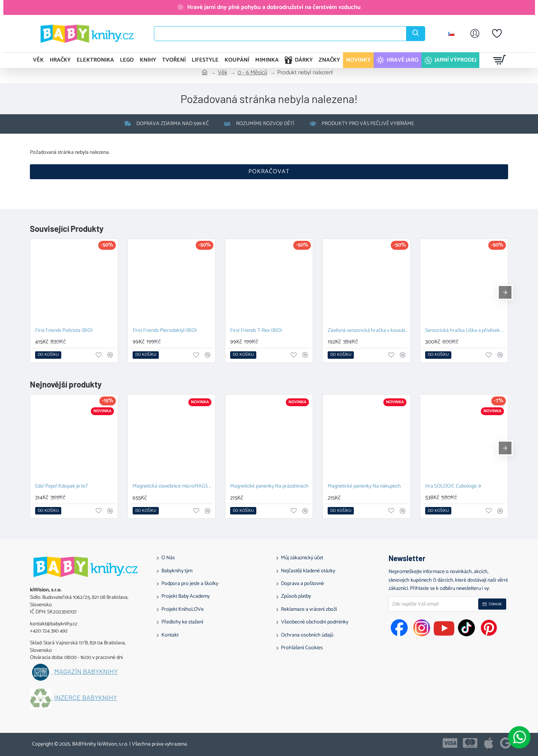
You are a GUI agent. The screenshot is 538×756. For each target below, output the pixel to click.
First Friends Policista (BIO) (64, 331)
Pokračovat (269, 172)
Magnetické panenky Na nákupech (364, 487)
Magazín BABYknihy (86, 672)
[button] (48, 355)
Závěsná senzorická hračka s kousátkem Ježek (368, 331)
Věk (223, 73)
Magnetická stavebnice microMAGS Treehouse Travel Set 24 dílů (173, 487)
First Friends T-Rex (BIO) (256, 331)
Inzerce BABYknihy (86, 698)
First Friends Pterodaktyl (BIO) (165, 331)
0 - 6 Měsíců (252, 73)
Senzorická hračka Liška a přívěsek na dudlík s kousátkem (466, 331)
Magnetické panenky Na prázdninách (269, 487)
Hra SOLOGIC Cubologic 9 (453, 487)
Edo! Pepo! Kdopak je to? (61, 487)
